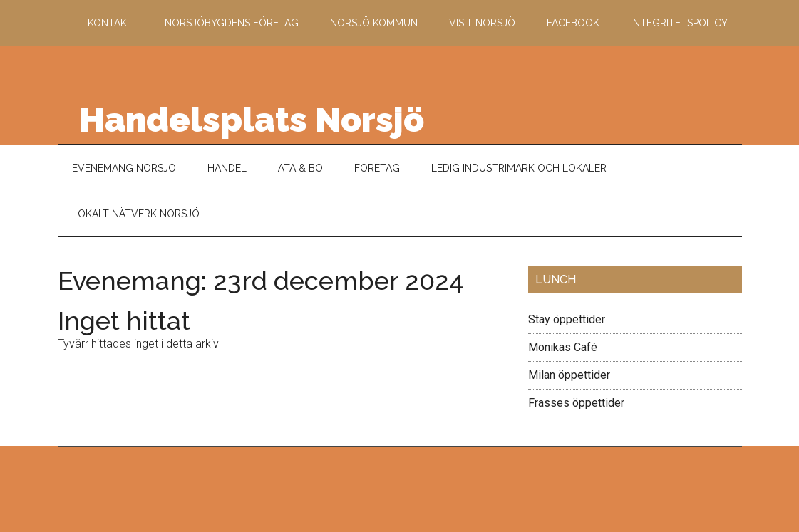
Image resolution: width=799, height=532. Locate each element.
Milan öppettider (569, 375)
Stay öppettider (567, 319)
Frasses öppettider (576, 403)
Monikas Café (563, 347)
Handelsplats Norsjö (252, 120)
